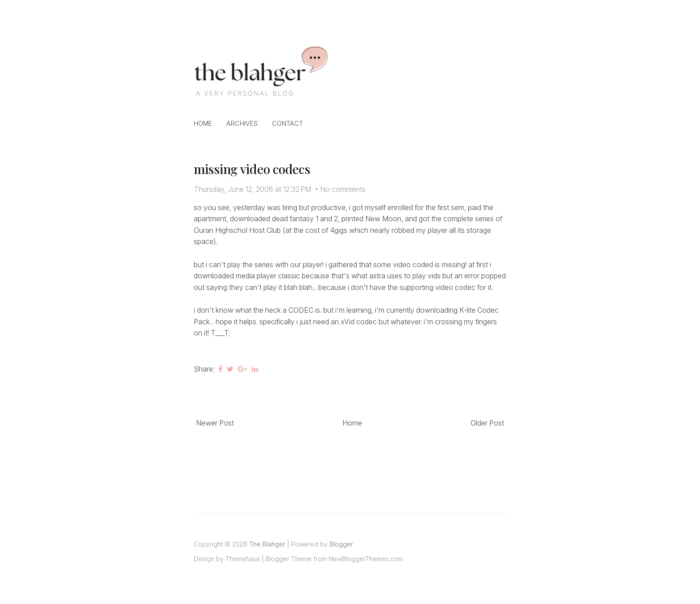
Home (203, 123)
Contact (287, 123)
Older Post (487, 423)
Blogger (341, 544)
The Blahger (267, 544)
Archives (242, 123)
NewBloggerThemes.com (366, 559)
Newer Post (215, 423)
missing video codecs (252, 169)
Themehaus (243, 559)
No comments (343, 189)
